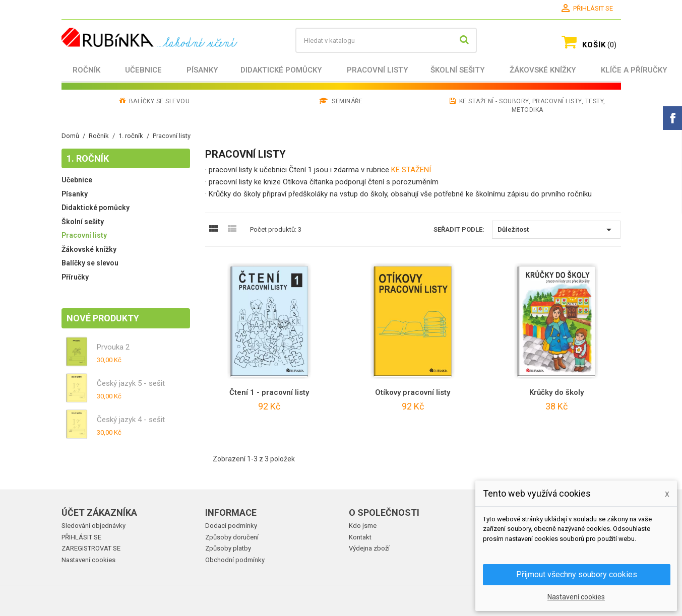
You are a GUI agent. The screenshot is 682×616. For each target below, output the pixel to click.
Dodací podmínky (231, 526)
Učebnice (143, 70)
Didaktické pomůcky (281, 70)
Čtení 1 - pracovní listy (269, 392)
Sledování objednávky (94, 526)
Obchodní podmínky (235, 560)
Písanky (202, 70)
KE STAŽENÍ (411, 170)
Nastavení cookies (88, 560)
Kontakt (360, 537)
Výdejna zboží (369, 548)
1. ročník (88, 158)
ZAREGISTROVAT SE (91, 548)
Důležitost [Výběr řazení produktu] (556, 230)
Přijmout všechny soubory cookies (577, 574)
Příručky (75, 277)
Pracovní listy (378, 70)
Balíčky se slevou (90, 263)
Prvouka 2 (113, 347)
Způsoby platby (228, 548)
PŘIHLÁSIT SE (81, 537)
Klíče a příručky (634, 70)
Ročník (86, 70)
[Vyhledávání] (386, 40)
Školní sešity (458, 70)
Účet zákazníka (99, 512)
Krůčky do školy (556, 392)
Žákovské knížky (543, 70)
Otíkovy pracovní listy (413, 392)
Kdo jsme (363, 526)
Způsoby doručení (232, 537)
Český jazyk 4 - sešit (131, 420)
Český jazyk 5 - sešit (131, 383)
